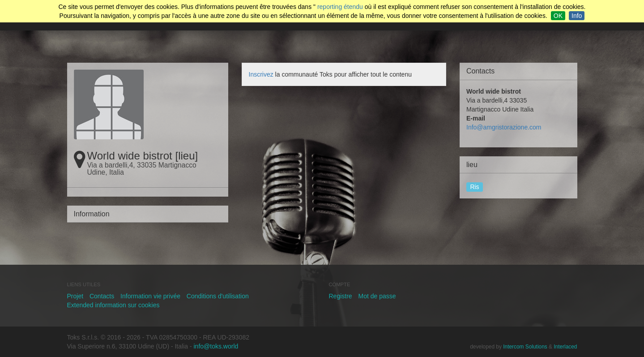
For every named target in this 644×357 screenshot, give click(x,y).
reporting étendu (340, 7)
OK (558, 16)
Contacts (102, 296)
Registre (341, 296)
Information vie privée (150, 296)
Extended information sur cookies (113, 305)
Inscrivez (261, 74)
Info (577, 16)
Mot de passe (377, 296)
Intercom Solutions (525, 347)
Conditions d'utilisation (218, 296)
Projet (75, 296)
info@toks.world (216, 346)
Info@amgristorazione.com (504, 127)
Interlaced (565, 347)
